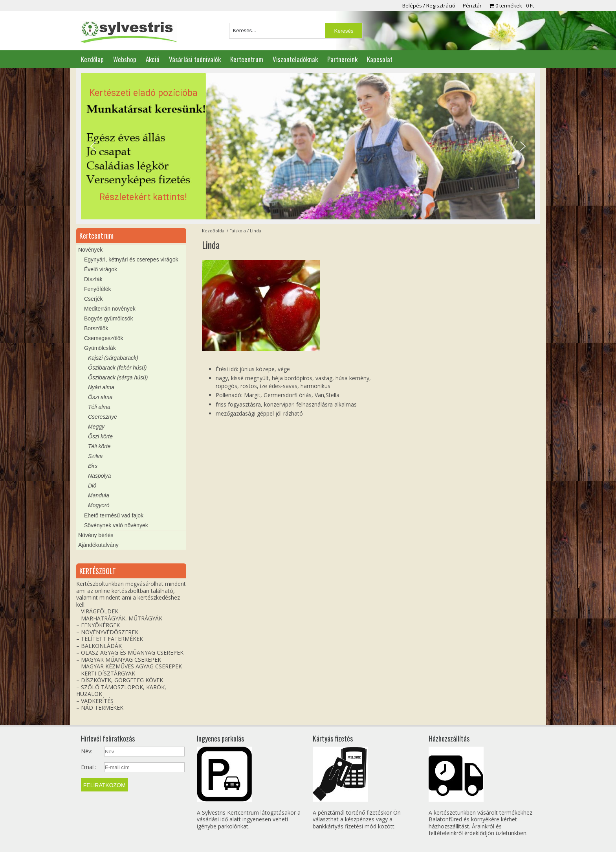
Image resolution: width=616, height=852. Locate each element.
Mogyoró (99, 505)
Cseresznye (103, 417)
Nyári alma (101, 387)
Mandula (99, 495)
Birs (93, 466)
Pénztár (472, 6)
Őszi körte (100, 436)
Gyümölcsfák (100, 348)
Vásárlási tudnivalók (195, 59)
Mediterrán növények (110, 309)
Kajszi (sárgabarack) (113, 358)
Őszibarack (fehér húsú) (117, 368)
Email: (88, 767)
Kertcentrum (247, 59)
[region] (308, 146)
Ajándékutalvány (98, 545)
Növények (90, 250)
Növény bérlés (96, 535)
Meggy (96, 427)
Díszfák (93, 279)
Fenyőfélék (97, 289)
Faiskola (238, 231)
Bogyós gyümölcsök (109, 318)
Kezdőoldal (214, 231)
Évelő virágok (101, 269)
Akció (153, 59)
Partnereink (342, 59)
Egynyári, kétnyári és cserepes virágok (131, 259)
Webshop (125, 59)
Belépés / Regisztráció (429, 6)
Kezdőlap (92, 59)
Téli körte (99, 446)
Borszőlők (96, 328)
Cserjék (93, 299)
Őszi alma (100, 397)
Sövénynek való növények (116, 525)
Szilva (95, 456)
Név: (87, 751)
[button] (308, 146)
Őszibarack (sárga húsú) (118, 377)
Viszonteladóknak (295, 59)
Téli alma (99, 407)
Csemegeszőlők (104, 338)
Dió (92, 486)
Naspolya (99, 476)
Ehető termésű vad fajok (114, 515)
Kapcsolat (380, 59)
